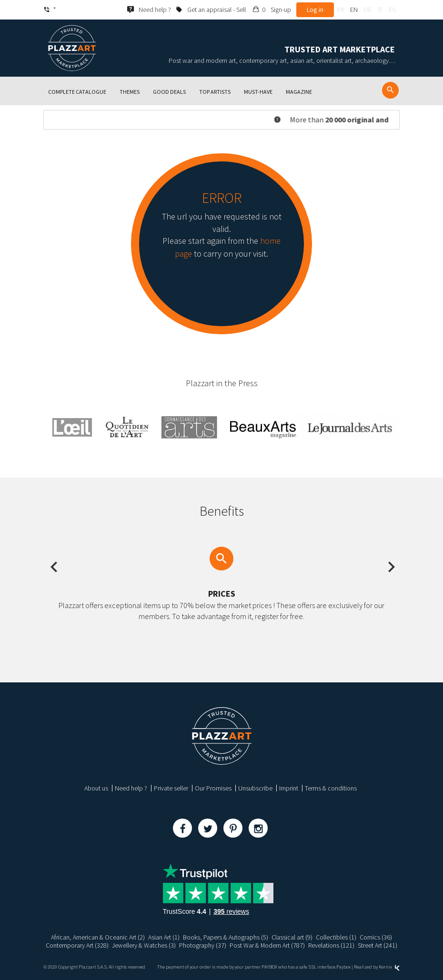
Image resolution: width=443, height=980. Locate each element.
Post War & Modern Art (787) (268, 945)
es (392, 10)
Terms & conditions (331, 788)
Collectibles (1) (336, 937)
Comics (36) (376, 937)
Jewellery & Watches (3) (144, 945)
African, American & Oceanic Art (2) (98, 937)
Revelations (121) (332, 945)
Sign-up (281, 10)
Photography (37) (203, 945)
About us (96, 788)
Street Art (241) (378, 945)
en (354, 10)
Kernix (389, 967)
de (368, 10)
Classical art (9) (292, 937)
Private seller (171, 788)
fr (341, 10)
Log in (315, 10)
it (380, 10)
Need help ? (131, 788)
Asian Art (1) (164, 937)
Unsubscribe (255, 788)
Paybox (343, 967)
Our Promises (213, 788)
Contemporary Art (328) (77, 945)
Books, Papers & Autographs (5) (226, 937)
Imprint (289, 788)
